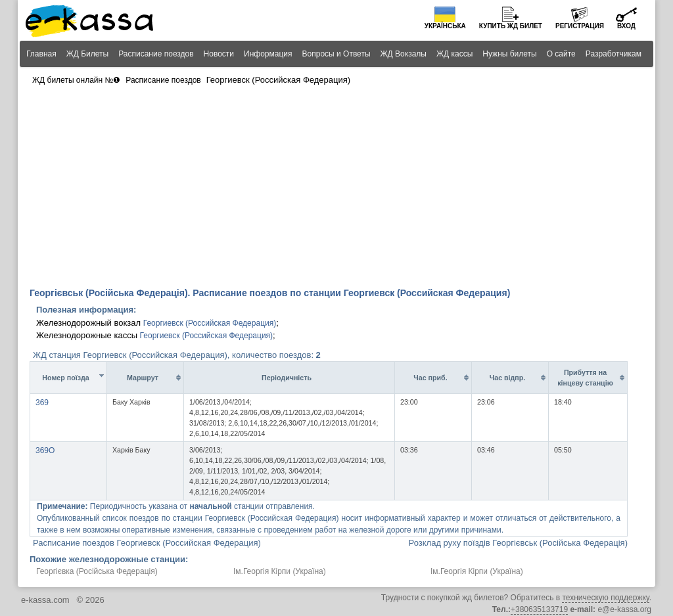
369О (45, 451)
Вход (626, 26)
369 (42, 403)
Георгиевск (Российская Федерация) (210, 323)
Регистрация (580, 26)
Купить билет (511, 26)
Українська (445, 26)
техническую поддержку (605, 598)
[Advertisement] (336, 188)
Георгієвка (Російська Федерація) (97, 571)
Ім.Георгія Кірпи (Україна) (280, 571)
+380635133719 (539, 609)
